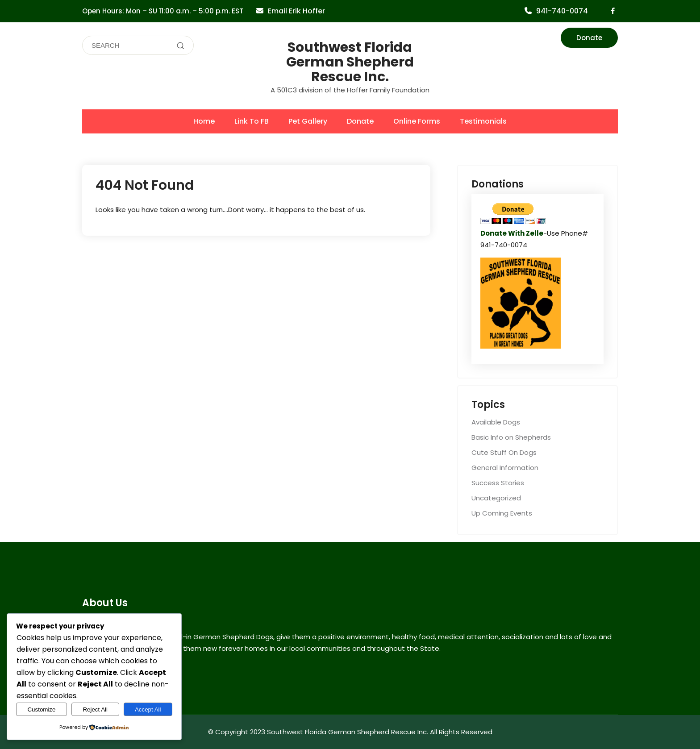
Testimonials (483, 121)
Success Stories (498, 483)
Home (204, 121)
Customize (41, 709)
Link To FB (252, 121)
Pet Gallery (308, 121)
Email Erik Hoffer (296, 11)
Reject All (95, 709)
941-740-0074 (562, 11)
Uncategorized (496, 498)
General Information (505, 468)
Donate (589, 38)
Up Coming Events (502, 513)
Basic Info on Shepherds (511, 437)
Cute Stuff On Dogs (504, 452)
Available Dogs (496, 422)
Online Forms (417, 121)
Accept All (148, 709)
